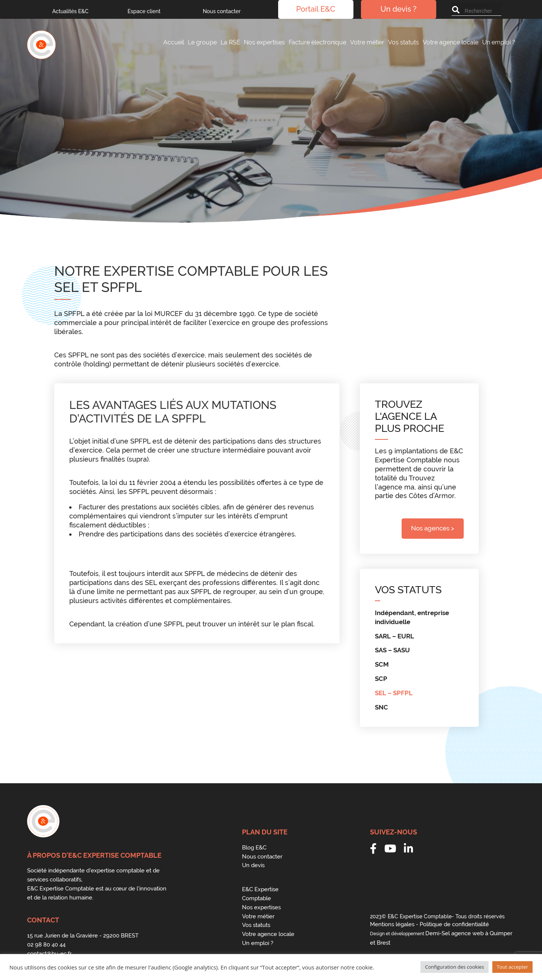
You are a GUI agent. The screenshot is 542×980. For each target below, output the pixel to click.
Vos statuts (403, 42)
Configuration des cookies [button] (454, 967)
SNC (381, 707)
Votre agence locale (451, 42)
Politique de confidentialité (454, 924)
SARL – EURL (394, 636)
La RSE (230, 42)
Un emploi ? (499, 42)
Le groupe (202, 42)
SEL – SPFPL (394, 693)
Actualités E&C (70, 11)
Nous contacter (222, 11)
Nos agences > (433, 528)
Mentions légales (392, 924)
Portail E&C (316, 10)
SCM (382, 664)
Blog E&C (254, 848)
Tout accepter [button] (512, 967)
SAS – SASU (392, 650)
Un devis (253, 865)
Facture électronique (317, 42)
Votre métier (367, 42)
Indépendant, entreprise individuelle (412, 617)
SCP (381, 679)
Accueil (174, 42)
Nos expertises (264, 42)
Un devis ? (399, 10)
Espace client (144, 11)
